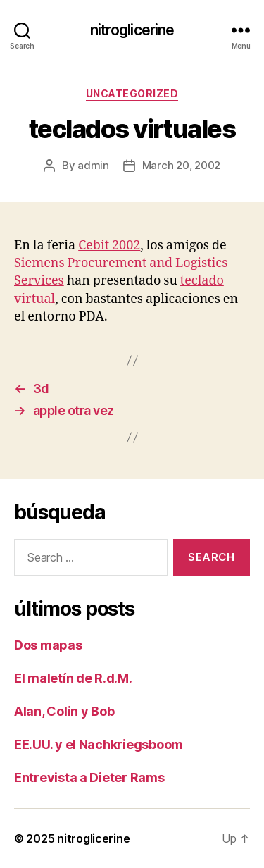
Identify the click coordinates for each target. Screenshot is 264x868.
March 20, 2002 (181, 165)
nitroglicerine (132, 30)
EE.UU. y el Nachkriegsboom (99, 744)
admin (93, 165)
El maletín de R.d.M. (73, 678)
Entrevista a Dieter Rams (89, 777)
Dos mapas (48, 645)
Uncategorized (132, 93)
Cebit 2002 (109, 246)
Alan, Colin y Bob (64, 711)
